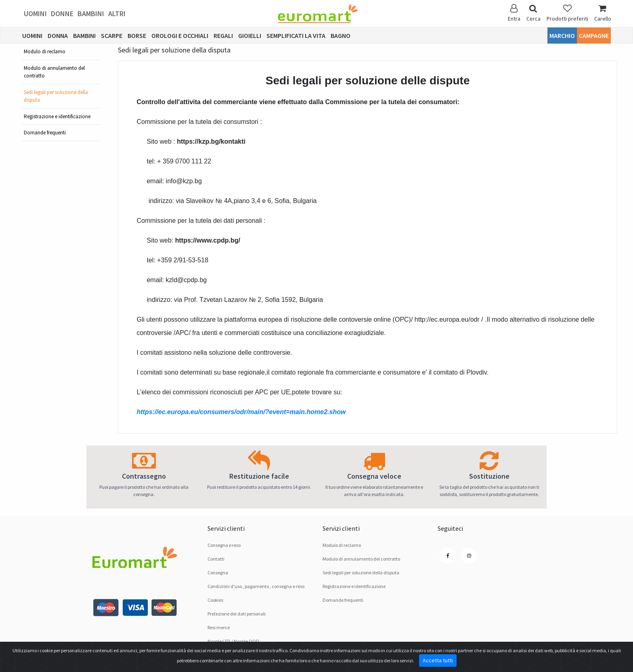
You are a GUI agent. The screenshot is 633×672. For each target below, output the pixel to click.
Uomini (35, 14)
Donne (62, 14)
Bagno (341, 36)
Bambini (91, 14)
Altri (117, 14)
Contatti (216, 559)
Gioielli (250, 36)
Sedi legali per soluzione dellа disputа (56, 96)
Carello (603, 13)
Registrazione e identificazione (57, 116)
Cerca (533, 13)
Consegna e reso (224, 545)
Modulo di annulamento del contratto (54, 72)
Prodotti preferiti (567, 13)
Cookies (215, 600)
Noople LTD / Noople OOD (233, 641)
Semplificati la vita (296, 36)
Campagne (594, 36)
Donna (58, 36)
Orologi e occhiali (180, 36)
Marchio (562, 36)
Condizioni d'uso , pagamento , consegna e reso (256, 586)
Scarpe (112, 36)
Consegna (218, 573)
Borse (137, 36)
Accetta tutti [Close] (438, 660)
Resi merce (219, 627)
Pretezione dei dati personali (237, 614)
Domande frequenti (45, 133)
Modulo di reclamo (45, 51)
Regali (223, 36)
